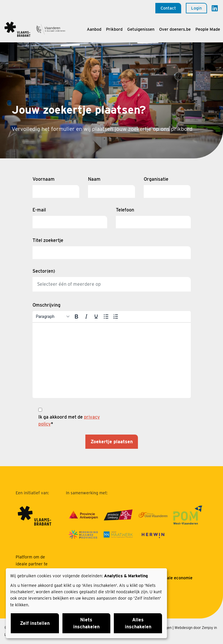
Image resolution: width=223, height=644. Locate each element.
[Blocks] (53, 316)
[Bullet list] (106, 316)
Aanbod (94, 29)
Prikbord (114, 29)
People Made (208, 29)
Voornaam (44, 179)
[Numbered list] (116, 316)
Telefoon (125, 210)
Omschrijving (46, 305)
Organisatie (156, 179)
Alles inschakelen (138, 623)
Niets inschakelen (86, 623)
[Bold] (76, 316)
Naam (94, 179)
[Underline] (96, 316)
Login (196, 8)
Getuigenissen (141, 29)
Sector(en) (44, 271)
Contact (168, 8)
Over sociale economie (171, 578)
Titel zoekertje (48, 240)
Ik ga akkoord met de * (69, 420)
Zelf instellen (35, 623)
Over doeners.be (175, 29)
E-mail (39, 210)
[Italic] (86, 316)
